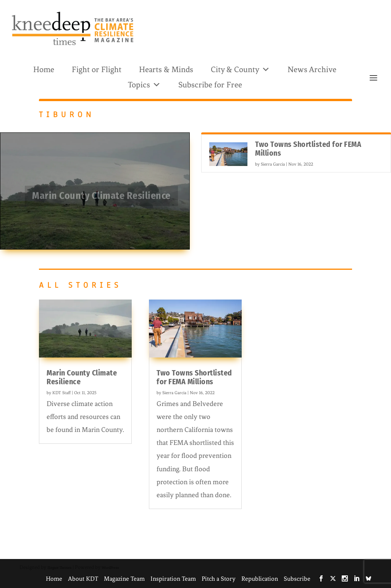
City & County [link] (240, 69)
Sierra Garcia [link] (273, 164)
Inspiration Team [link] (173, 579)
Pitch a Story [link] (219, 579)
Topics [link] (144, 84)
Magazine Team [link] (124, 579)
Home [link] (44, 69)
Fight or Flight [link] (97, 69)
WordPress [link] (110, 568)
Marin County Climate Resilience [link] (101, 198)
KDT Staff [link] (61, 393)
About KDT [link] (83, 579)
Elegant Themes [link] (59, 568)
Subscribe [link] (297, 579)
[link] (73, 28)
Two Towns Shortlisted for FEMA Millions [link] (308, 149)
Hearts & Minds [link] (166, 69)
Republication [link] (260, 579)
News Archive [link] (312, 69)
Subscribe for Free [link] (210, 85)
